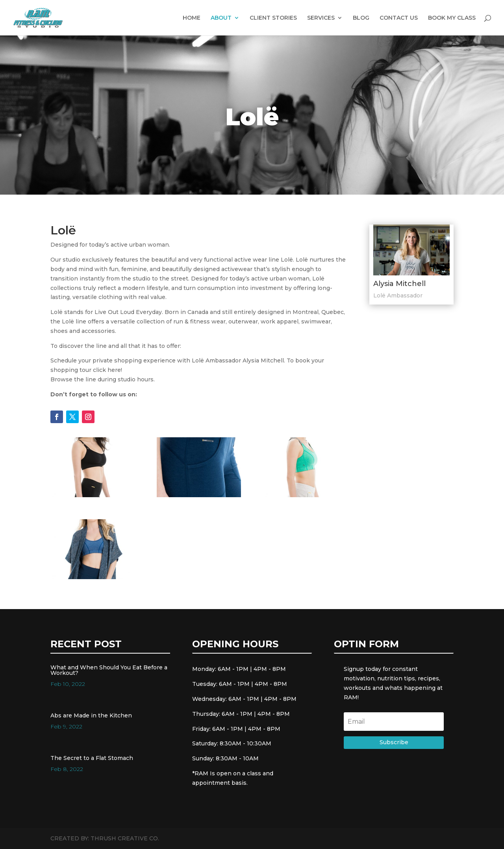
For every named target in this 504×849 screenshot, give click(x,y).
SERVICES (321, 18)
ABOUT (221, 18)
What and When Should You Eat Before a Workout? (109, 670)
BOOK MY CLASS (452, 18)
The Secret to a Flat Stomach (92, 758)
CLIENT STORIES (273, 18)
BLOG (361, 18)
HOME (192, 18)
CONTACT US (399, 18)
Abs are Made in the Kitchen (91, 715)
